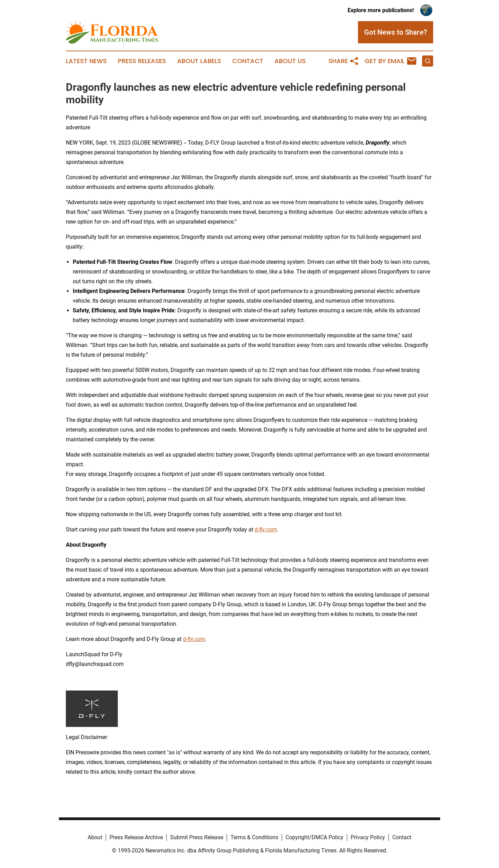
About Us (290, 61)
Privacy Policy (368, 837)
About (95, 837)
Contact (248, 61)
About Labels (199, 61)
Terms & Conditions (254, 837)
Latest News (86, 61)
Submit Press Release (197, 837)
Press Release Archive (136, 837)
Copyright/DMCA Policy (314, 837)
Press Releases (142, 61)
